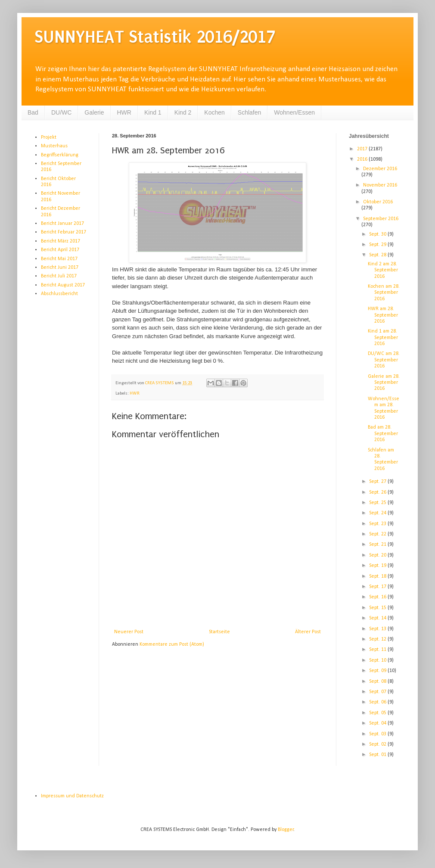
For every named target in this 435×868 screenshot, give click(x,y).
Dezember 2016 (380, 169)
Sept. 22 (378, 534)
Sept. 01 (378, 755)
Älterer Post (308, 632)
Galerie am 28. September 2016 (384, 383)
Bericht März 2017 (61, 241)
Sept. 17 (378, 587)
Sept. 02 (378, 744)
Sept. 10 (378, 660)
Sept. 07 (378, 692)
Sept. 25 (378, 503)
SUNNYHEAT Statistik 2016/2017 (155, 37)
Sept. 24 (378, 513)
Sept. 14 (378, 618)
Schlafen (249, 112)
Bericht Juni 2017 (60, 268)
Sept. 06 (378, 702)
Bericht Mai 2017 (59, 259)
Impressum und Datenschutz (72, 796)
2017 (363, 149)
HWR (124, 112)
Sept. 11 (378, 650)
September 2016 (381, 219)
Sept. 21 (378, 544)
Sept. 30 (378, 234)
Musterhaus (54, 146)
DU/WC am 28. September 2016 (384, 360)
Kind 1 (153, 112)
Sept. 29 (378, 245)
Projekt (49, 137)
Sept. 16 (378, 597)
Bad (33, 112)
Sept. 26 (378, 492)
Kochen (214, 112)
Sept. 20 (378, 555)
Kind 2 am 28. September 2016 (383, 270)
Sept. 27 (378, 482)
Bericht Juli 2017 (59, 276)
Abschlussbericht (59, 294)
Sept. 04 (378, 723)
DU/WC (61, 112)
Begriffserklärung (60, 155)
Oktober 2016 (378, 202)
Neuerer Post (129, 632)
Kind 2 (183, 112)
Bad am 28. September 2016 (383, 434)
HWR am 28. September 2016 (383, 315)
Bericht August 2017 (63, 285)
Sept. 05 (378, 713)
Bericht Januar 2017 (62, 224)
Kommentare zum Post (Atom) (172, 644)
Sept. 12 (378, 639)
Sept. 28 (378, 255)
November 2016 (380, 185)
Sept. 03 (378, 734)
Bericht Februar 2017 (64, 232)
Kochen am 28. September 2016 (384, 293)
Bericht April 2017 (60, 250)
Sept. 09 (378, 671)
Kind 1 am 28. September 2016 (383, 338)
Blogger (286, 830)
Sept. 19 (378, 566)
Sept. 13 (378, 629)
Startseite (219, 632)
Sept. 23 (378, 524)
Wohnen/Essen (294, 112)
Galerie (94, 112)
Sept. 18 (378, 576)
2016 (363, 159)
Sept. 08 (378, 681)
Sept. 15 (378, 608)
